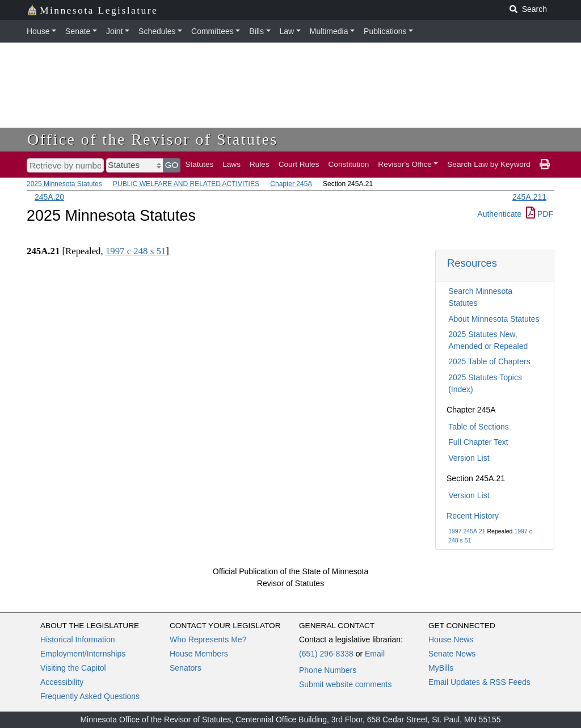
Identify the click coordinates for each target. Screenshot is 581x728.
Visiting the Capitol (73, 668)
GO (172, 165)
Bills (256, 31)
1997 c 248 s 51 (136, 251)
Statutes (199, 164)
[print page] (545, 165)
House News (451, 639)
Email (375, 654)
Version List (469, 458)
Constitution (349, 164)
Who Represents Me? (208, 639)
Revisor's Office (405, 164)
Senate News (452, 654)
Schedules (157, 31)
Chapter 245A (291, 184)
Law (287, 31)
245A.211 (529, 197)
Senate (78, 31)
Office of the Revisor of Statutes (153, 139)
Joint (115, 31)
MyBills (441, 668)
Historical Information (78, 639)
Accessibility (62, 682)
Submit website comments (345, 684)
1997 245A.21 (467, 531)
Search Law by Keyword (489, 164)
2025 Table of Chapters (489, 361)
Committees (212, 31)
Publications (385, 31)
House (38, 31)
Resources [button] (472, 263)
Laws (231, 164)
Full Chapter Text (478, 442)
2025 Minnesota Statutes (64, 184)
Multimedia (329, 31)
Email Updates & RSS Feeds (479, 682)
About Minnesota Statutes (494, 319)
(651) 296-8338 (326, 654)
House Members (199, 654)
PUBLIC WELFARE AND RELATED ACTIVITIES (186, 184)
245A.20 (49, 197)
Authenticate (499, 214)
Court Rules (299, 164)
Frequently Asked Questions (90, 696)
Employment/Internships (83, 654)
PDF (540, 214)
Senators (186, 668)
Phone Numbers (328, 670)
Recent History (473, 516)
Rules (260, 164)
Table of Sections (479, 427)
